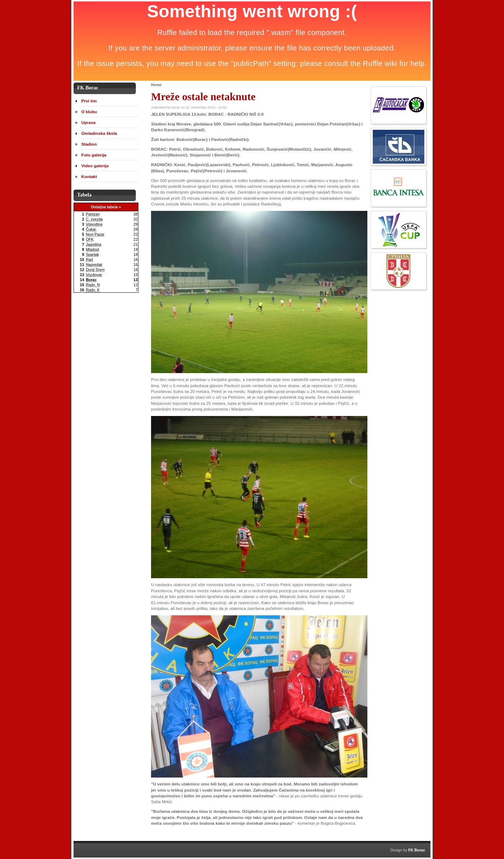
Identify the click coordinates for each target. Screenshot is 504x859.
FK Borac (417, 850)
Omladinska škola (99, 133)
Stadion (89, 144)
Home (156, 85)
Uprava (89, 122)
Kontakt (89, 176)
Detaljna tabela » (106, 207)
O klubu (89, 112)
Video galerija (95, 166)
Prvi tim (89, 101)
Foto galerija (94, 155)
